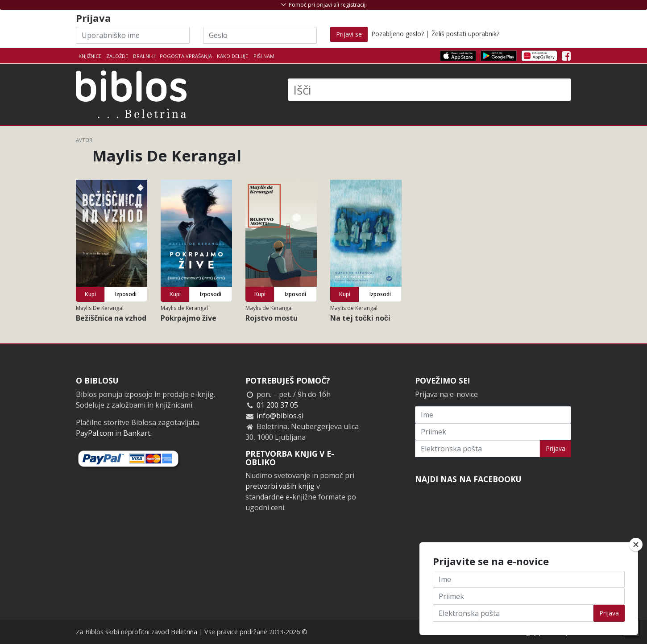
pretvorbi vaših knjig (280, 486)
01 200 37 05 (277, 405)
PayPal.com (95, 433)
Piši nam (264, 56)
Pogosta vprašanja (186, 56)
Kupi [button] (90, 294)
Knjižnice (90, 56)
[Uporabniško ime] (133, 35)
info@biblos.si (280, 416)
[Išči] (429, 90)
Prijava (556, 448)
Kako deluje (232, 56)
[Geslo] (260, 35)
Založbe (117, 56)
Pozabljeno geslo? (398, 34)
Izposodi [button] (126, 294)
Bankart (137, 433)
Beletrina (184, 632)
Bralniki (144, 56)
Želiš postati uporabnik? (465, 34)
